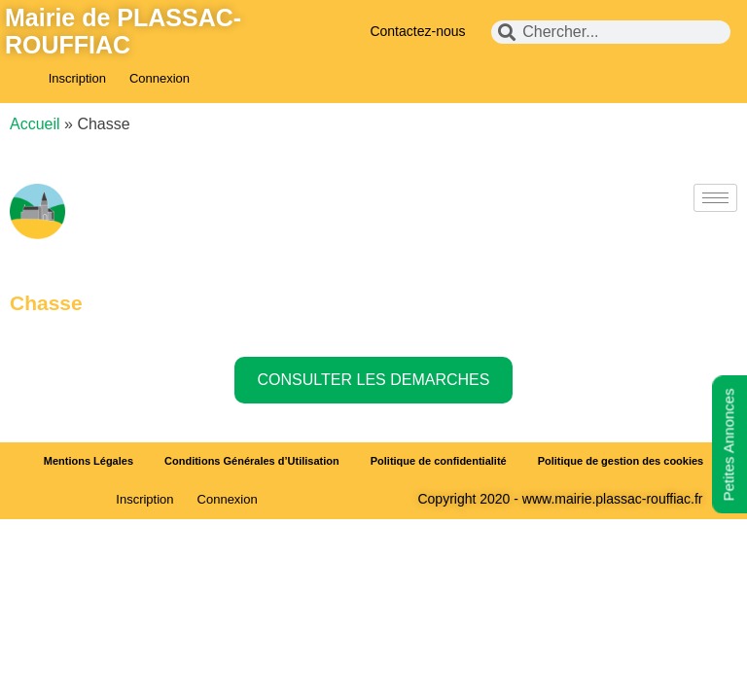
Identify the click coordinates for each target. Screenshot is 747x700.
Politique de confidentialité (439, 461)
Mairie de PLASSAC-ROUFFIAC (123, 31)
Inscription (77, 78)
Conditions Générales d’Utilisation (252, 461)
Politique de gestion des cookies (621, 461)
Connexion (160, 78)
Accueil (35, 124)
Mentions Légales (89, 461)
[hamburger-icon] (715, 198)
